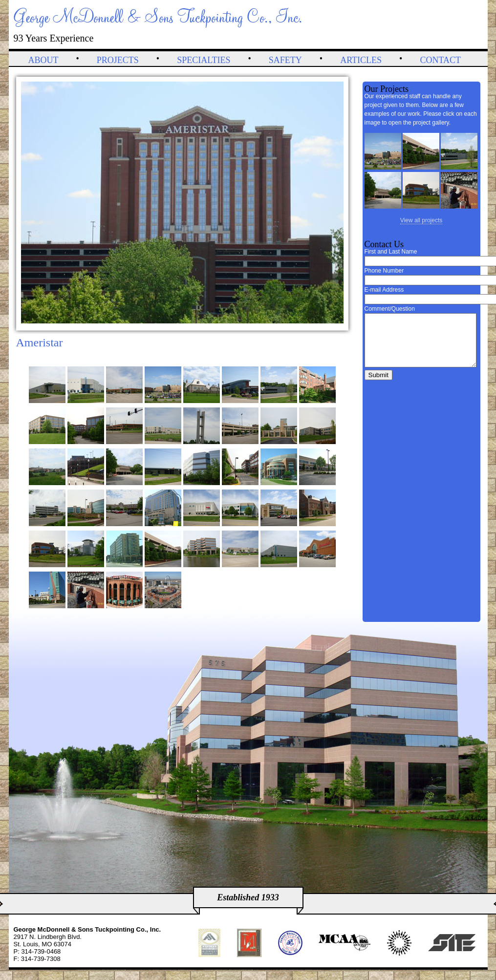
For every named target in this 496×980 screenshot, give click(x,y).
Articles (361, 60)
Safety (285, 60)
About (43, 60)
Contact (440, 60)
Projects (118, 60)
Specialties (204, 60)
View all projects (421, 220)
